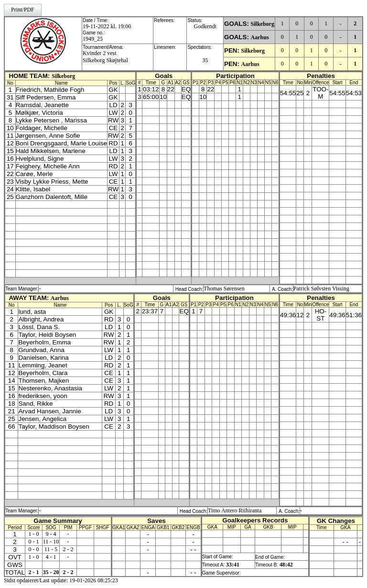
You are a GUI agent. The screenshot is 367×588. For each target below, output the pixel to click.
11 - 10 (51, 542)
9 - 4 (51, 534)
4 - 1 (51, 557)
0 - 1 (34, 542)
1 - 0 (34, 534)
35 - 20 (51, 572)
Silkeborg (263, 24)
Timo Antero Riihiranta (235, 510)
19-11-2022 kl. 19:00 (107, 26)
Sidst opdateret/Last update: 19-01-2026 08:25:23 (61, 580)
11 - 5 (51, 549)
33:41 (233, 565)
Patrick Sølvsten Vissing (321, 288)
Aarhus (260, 37)
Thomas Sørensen (224, 288)
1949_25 (93, 39)
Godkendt (205, 26)
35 (205, 60)
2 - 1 (34, 572)
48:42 (286, 565)
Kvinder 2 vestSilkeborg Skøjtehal (105, 57)
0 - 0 (34, 549)
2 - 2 (68, 549)
